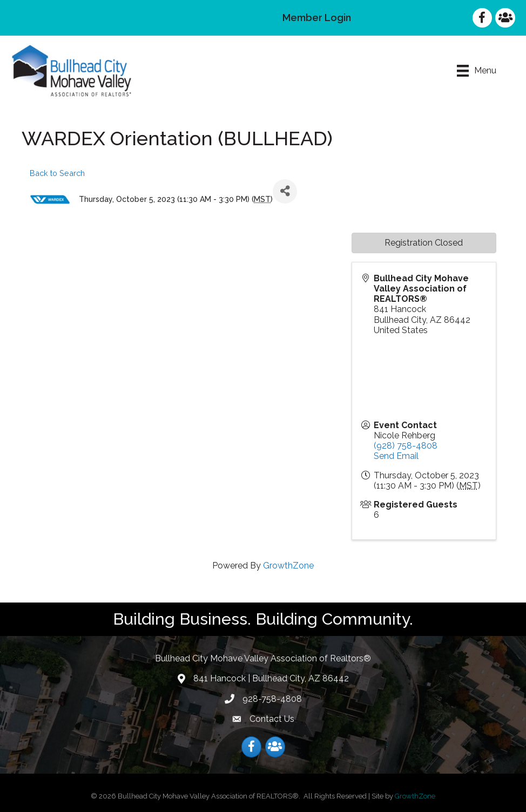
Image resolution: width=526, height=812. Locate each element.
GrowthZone (288, 566)
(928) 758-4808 (406, 446)
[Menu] (477, 71)
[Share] (285, 191)
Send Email (396, 456)
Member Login (317, 18)
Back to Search (57, 173)
